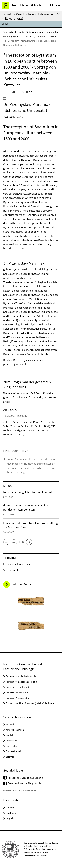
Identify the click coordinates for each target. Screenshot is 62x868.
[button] (6, 542)
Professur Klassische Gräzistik (21, 676)
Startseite (8, 32)
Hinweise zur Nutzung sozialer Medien (20, 790)
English (10, 818)
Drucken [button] (10, 808)
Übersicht (11, 570)
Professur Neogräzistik (17, 698)
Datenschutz (12, 746)
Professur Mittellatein (17, 692)
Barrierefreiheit (14, 751)
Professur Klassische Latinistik (21, 682)
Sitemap (10, 757)
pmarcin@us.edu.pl (15, 364)
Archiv (53, 36)
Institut (29, 36)
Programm (20, 382)
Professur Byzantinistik (18, 687)
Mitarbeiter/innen (15, 730)
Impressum (12, 740)
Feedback (11, 813)
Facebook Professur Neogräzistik (24, 783)
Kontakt (10, 735)
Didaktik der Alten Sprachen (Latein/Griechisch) (30, 703)
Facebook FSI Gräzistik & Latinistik (25, 778)
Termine (41, 36)
